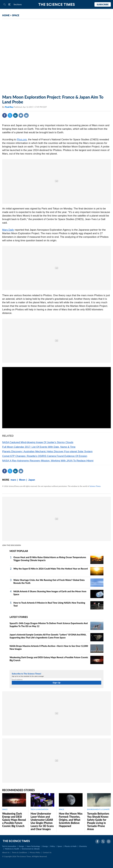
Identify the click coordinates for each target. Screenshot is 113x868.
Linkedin (15, 115)
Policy (53, 846)
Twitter (10, 115)
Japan (32, 480)
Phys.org (22, 140)
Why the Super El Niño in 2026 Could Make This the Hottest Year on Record (51, 569)
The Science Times (57, 5)
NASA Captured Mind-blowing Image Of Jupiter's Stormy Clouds (38, 442)
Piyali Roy (9, 107)
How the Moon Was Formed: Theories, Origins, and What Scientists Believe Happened (71, 820)
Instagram (109, 841)
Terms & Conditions (19, 852)
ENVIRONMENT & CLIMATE (98, 809)
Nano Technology (33, 846)
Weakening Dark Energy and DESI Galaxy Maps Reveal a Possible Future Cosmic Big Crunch (14, 820)
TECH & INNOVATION (40, 809)
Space (60, 846)
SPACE (16, 15)
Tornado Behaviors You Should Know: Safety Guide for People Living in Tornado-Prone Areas (98, 821)
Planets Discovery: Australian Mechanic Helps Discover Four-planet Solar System (47, 451)
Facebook (5, 115)
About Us (6, 852)
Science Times (95, 486)
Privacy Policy (35, 852)
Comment (21, 115)
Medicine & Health (12, 849)
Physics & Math (71, 846)
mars (13, 480)
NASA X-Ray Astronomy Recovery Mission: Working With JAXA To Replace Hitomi (48, 461)
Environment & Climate (31, 849)
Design (21, 846)
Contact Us (47, 852)
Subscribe (103, 4)
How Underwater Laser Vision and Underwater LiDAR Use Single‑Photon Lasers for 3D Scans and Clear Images (42, 821)
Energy (45, 846)
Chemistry (83, 846)
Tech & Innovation (9, 846)
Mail (26, 115)
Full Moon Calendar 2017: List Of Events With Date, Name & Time (39, 447)
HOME (6, 15)
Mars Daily (8, 230)
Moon (22, 480)
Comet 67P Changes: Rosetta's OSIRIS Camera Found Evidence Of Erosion (45, 456)
